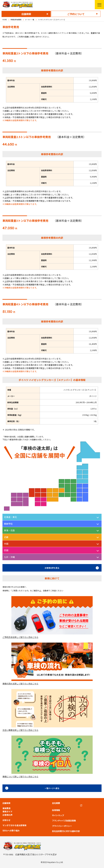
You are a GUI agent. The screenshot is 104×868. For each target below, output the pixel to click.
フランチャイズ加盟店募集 (64, 821)
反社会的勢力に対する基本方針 (66, 831)
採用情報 (56, 810)
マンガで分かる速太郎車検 (14, 825)
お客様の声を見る (52, 568)
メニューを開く (98, 5)
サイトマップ (58, 815)
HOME (5, 20)
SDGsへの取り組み (11, 831)
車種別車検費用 (16, 20)
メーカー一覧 (30, 20)
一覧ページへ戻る (52, 788)
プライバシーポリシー (62, 826)
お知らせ (6, 820)
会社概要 (56, 803)
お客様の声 (7, 815)
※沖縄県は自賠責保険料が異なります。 (20, 120)
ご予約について (76, 14)
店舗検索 (26, 14)
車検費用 (6, 808)
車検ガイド (7, 812)
